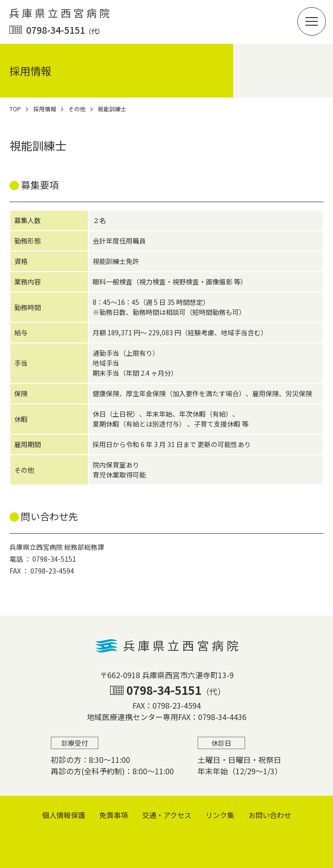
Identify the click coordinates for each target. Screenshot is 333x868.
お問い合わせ (270, 815)
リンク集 (220, 815)
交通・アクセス (167, 815)
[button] (312, 21)
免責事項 (114, 815)
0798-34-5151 (65, 30)
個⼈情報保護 (64, 815)
